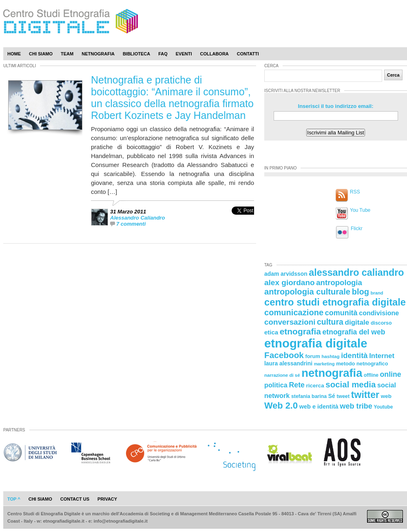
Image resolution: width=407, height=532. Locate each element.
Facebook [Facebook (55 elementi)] (284, 355)
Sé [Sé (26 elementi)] (332, 396)
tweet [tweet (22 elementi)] (343, 396)
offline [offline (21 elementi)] (371, 375)
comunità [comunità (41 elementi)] (341, 313)
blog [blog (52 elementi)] (361, 292)
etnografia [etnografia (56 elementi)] (300, 331)
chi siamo (40, 499)
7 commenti (131, 224)
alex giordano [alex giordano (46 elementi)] (290, 282)
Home (14, 54)
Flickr (357, 229)
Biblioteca (136, 54)
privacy (107, 499)
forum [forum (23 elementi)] (313, 356)
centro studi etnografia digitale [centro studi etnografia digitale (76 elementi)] (335, 302)
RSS (355, 192)
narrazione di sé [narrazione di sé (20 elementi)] (282, 375)
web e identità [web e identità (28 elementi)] (319, 407)
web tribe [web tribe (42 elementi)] (356, 406)
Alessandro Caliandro (137, 218)
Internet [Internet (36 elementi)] (382, 356)
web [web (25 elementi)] (386, 396)
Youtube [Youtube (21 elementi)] (384, 407)
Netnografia (98, 54)
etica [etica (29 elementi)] (271, 332)
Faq (163, 54)
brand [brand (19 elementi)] (377, 293)
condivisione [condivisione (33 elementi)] (379, 313)
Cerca (393, 75)
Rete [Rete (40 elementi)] (296, 385)
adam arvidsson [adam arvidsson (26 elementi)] (286, 274)
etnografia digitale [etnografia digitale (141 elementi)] (316, 343)
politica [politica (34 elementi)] (276, 385)
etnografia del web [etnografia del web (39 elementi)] (354, 332)
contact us (75, 499)
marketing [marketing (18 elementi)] (324, 364)
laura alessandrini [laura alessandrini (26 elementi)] (288, 363)
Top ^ (14, 499)
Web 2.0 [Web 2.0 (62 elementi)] (281, 406)
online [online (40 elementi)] (391, 374)
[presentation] (243, 219)
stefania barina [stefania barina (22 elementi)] (309, 396)
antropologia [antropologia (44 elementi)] (339, 282)
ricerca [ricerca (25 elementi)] (315, 386)
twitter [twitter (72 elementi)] (365, 395)
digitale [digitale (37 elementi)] (357, 322)
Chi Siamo (41, 54)
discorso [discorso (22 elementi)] (381, 323)
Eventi (184, 54)
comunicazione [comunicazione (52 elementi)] (294, 312)
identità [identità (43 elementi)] (354, 355)
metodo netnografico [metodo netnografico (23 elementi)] (362, 364)
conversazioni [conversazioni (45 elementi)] (290, 322)
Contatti (248, 54)
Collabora (215, 54)
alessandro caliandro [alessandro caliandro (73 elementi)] (356, 273)
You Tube (360, 210)
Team (67, 54)
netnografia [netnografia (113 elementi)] (332, 373)
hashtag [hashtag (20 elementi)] (330, 356)
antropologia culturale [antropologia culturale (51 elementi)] (307, 292)
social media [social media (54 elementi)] (351, 384)
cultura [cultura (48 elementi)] (330, 322)
